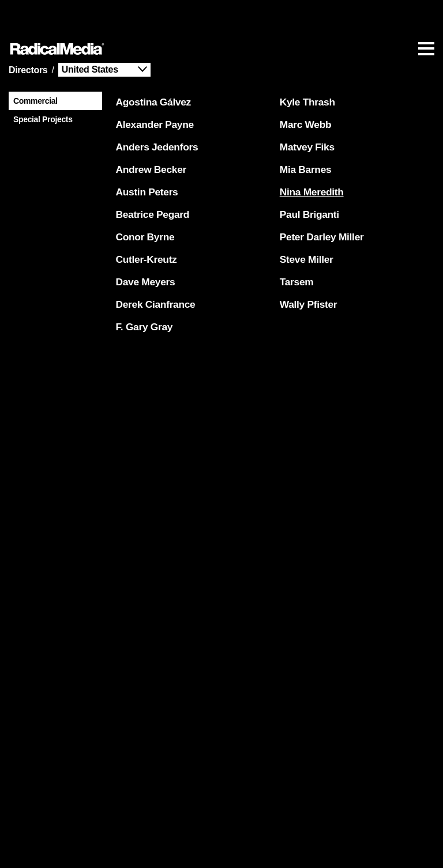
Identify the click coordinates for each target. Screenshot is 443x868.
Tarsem (294, 247)
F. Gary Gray (142, 292)
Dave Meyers (143, 247)
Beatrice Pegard (151, 179)
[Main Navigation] (221, 14)
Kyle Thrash (305, 67)
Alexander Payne (153, 89)
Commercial (33, 64)
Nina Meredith (309, 157)
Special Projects (41, 82)
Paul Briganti (307, 179)
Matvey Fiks (305, 112)
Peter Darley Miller (320, 202)
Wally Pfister (306, 269)
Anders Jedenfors (155, 112)
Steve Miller (304, 224)
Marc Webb (303, 89)
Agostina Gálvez (151, 67)
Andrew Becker (149, 134)
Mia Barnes (303, 134)
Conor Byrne (143, 202)
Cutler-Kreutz (144, 224)
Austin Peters (145, 157)
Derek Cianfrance (153, 269)
